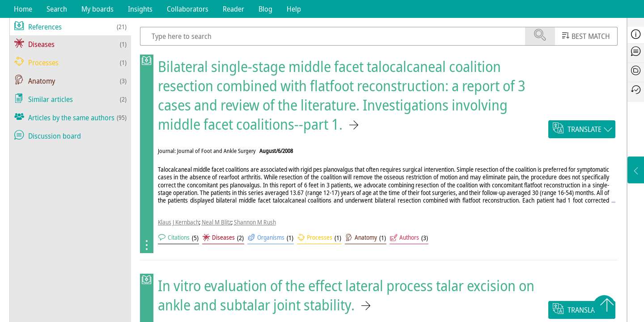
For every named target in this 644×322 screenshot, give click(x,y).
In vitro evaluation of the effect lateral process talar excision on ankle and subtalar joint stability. (346, 295)
